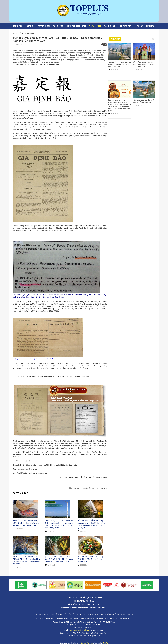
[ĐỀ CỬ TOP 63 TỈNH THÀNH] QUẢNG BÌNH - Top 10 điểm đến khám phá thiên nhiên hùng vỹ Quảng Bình (92, 523)
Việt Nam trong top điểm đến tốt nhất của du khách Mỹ (144, 101)
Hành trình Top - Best (76, 26)
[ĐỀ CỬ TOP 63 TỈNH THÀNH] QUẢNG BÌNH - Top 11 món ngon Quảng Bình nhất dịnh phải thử (60, 559)
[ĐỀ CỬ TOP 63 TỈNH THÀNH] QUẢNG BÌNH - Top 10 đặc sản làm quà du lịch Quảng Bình (27, 523)
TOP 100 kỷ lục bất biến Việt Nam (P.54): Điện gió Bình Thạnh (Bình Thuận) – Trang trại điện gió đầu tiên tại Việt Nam (60, 524)
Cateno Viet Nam (87, 640)
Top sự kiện (58, 26)
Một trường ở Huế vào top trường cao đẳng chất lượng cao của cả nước (144, 64)
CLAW (106, 640)
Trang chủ (17, 26)
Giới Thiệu (30, 26)
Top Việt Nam (95, 26)
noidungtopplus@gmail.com (79, 628)
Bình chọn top (125, 26)
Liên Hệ (149, 26)
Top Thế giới (110, 26)
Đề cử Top (139, 26)
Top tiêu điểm (44, 26)
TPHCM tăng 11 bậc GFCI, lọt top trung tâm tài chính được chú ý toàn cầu (120, 64)
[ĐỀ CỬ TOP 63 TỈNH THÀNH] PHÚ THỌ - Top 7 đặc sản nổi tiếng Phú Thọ (92, 558)
